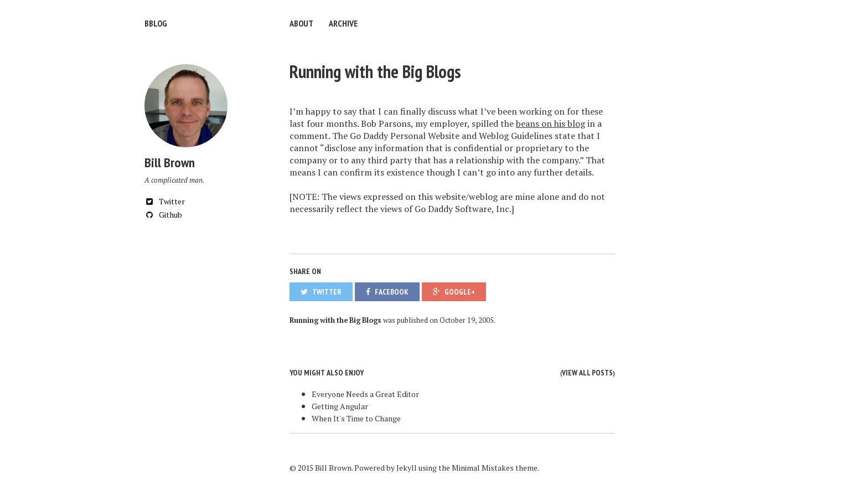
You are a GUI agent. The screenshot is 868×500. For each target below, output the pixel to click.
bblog (156, 23)
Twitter (165, 201)
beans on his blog (551, 123)
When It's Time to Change (356, 418)
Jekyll (407, 468)
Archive (343, 23)
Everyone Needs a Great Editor (365, 394)
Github (163, 215)
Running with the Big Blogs (375, 71)
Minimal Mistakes (483, 468)
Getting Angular (340, 406)
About (301, 23)
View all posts (587, 373)
